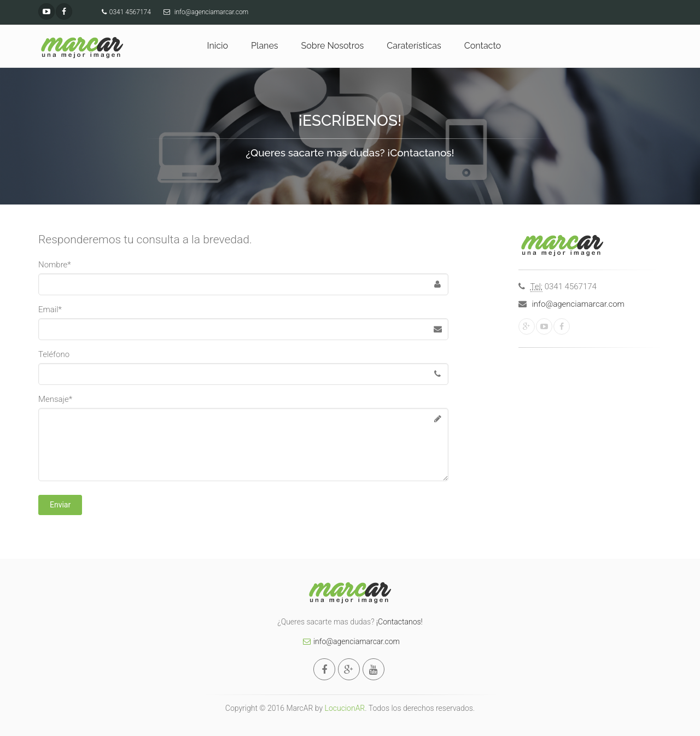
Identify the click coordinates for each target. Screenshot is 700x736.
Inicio (218, 46)
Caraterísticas (414, 46)
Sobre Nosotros (333, 46)
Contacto (483, 46)
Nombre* (55, 265)
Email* (50, 309)
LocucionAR (345, 708)
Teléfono (54, 354)
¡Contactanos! (399, 622)
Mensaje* (55, 399)
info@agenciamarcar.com (578, 304)
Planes (264, 46)
